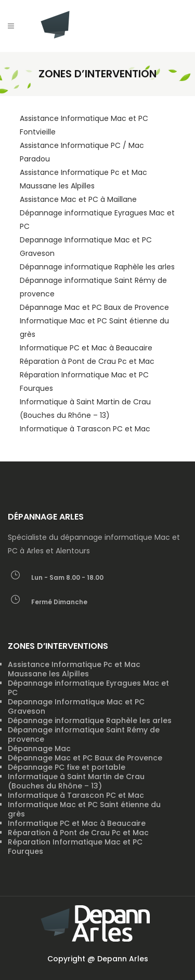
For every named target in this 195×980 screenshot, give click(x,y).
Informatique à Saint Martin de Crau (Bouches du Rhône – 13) (76, 781)
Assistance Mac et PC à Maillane (78, 199)
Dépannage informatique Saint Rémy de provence (84, 734)
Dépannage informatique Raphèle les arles (97, 267)
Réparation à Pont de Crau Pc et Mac (87, 361)
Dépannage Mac (39, 748)
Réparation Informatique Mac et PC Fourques (75, 847)
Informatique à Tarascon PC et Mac (85, 429)
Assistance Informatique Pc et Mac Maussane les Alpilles (74, 669)
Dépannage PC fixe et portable (67, 767)
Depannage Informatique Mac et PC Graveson (76, 706)
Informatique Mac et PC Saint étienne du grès (84, 809)
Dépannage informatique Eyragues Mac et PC (88, 688)
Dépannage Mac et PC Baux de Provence (94, 307)
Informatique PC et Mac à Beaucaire (86, 348)
